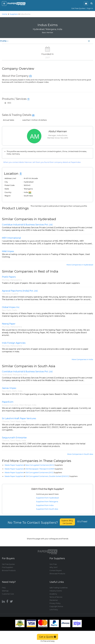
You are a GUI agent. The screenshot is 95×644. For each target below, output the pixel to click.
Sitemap (5, 588)
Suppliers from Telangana (47, 501)
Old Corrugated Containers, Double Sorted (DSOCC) (51, 476)
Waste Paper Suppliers (14, 465)
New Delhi (7, 310)
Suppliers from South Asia (47, 509)
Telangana (17, 375)
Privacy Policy (55, 601)
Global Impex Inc (11, 307)
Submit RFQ (67, 522)
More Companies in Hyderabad (80, 265)
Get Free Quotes (78, 8)
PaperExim (8, 402)
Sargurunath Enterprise (14, 438)
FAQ (4, 585)
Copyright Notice (56, 604)
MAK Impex (8, 251)
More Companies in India (82, 359)
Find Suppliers (7, 565)
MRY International (11, 238)
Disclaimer (54, 598)
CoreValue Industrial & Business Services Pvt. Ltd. (27, 225)
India (25, 375)
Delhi (15, 310)
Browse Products (9, 568)
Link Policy (54, 607)
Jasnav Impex (9, 388)
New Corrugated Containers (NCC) (44, 465)
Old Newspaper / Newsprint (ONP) (44, 469)
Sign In (90, 8)
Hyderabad (7, 375)
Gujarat (15, 294)
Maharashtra (16, 280)
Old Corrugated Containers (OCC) (44, 472)
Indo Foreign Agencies (14, 343)
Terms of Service (56, 595)
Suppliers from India (45, 505)
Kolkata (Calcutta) (10, 405)
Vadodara (6, 294)
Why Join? (54, 565)
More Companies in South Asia (80, 454)
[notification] (86, 3)
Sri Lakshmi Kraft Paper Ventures (19, 418)
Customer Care (8, 591)
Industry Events (56, 588)
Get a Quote (48, 637)
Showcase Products (57, 571)
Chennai (6, 422)
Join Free (53, 562)
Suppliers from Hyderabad (47, 498)
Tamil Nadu (15, 422)
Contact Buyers (56, 568)
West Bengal (25, 405)
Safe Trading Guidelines (59, 585)
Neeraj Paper (9, 324)
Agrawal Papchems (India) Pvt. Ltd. (20, 291)
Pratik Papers (9, 277)
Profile (4, 41)
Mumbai (6, 280)
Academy (53, 591)
